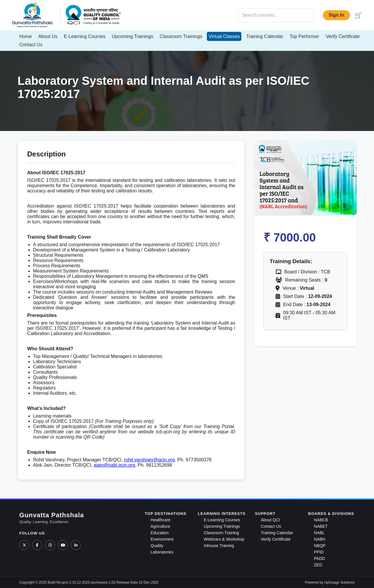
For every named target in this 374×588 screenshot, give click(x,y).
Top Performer (304, 36)
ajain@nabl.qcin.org (115, 465)
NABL (320, 533)
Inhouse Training (219, 546)
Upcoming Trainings (133, 36)
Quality (157, 546)
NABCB (321, 520)
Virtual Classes (224, 36)
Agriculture (160, 526)
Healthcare (160, 520)
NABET (321, 526)
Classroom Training (221, 533)
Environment (162, 539)
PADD (320, 558)
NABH (320, 539)
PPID (319, 552)
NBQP (320, 546)
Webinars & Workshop (224, 539)
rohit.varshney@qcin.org (149, 460)
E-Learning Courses (85, 36)
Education (160, 533)
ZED (318, 565)
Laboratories (162, 552)
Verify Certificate (342, 36)
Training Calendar (265, 36)
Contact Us (31, 45)
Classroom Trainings (181, 36)
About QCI (270, 520)
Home (26, 36)
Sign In (336, 15)
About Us (48, 36)
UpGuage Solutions (340, 582)
